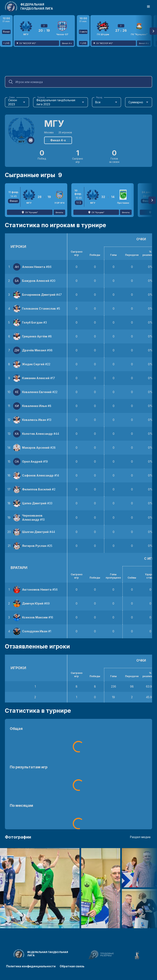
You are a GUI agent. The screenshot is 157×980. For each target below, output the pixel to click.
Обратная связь (72, 966)
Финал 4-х (58, 140)
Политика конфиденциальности (31, 966)
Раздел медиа (140, 837)
